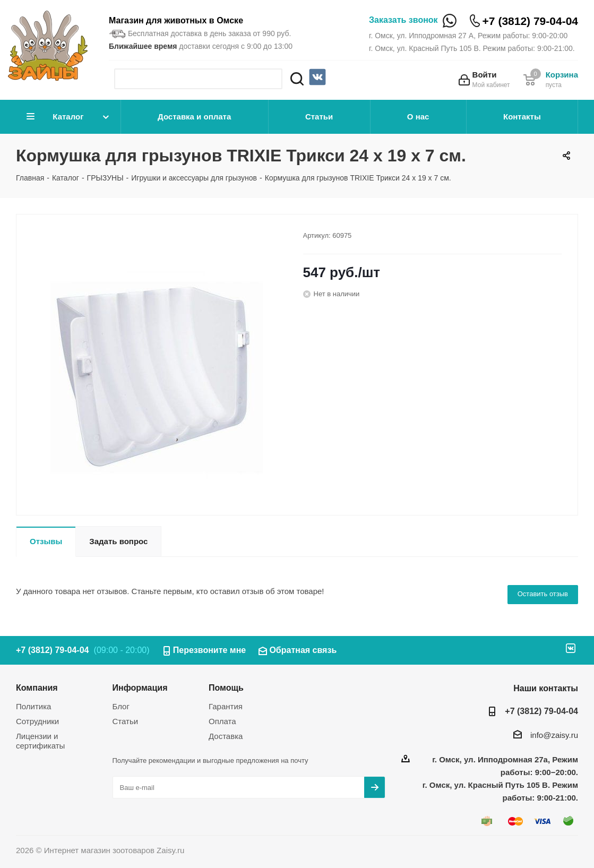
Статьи (319, 117)
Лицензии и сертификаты (40, 741)
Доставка (226, 736)
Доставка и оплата (194, 117)
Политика (33, 706)
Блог (121, 706)
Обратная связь (303, 650)
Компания (37, 687)
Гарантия (226, 706)
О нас (418, 117)
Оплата (222, 721)
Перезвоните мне (210, 650)
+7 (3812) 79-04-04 (530, 21)
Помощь (226, 687)
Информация (140, 687)
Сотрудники (37, 721)
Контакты (522, 117)
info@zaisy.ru (554, 735)
